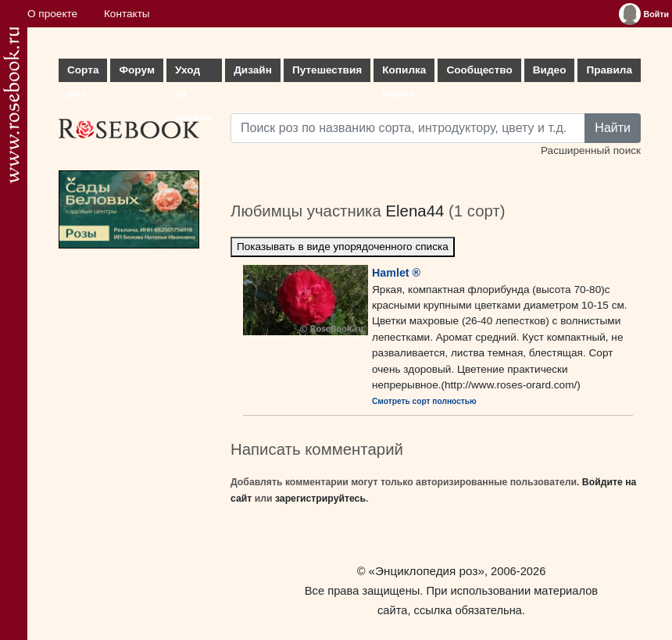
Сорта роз (83, 73)
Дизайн (253, 70)
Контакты (127, 14)
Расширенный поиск (591, 150)
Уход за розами (194, 73)
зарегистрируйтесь (320, 499)
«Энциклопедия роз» (427, 571)
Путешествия (327, 70)
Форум (136, 70)
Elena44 (415, 211)
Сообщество (479, 70)
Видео (550, 70)
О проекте (52, 14)
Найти (613, 128)
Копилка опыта (404, 73)
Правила (609, 70)
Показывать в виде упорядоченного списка (343, 247)
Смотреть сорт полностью (424, 401)
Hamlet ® (396, 273)
